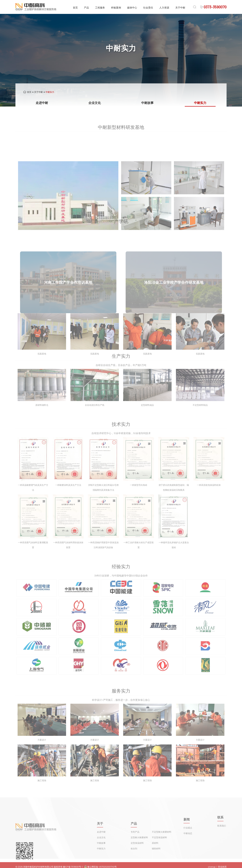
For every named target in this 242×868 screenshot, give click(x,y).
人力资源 (164, 7)
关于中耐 (180, 7)
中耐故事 (147, 103)
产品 (86, 7)
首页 (75, 7)
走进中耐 (42, 103)
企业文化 (95, 103)
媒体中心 (132, 7)
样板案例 (116, 7)
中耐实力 (50, 92)
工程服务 (100, 7)
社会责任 (148, 7)
